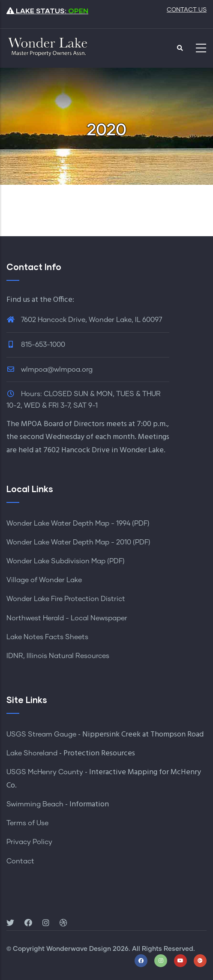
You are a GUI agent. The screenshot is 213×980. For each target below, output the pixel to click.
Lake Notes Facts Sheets (47, 637)
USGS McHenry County (45, 772)
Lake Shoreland (32, 753)
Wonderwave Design (79, 949)
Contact (20, 861)
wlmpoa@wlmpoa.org (49, 370)
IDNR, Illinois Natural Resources (58, 656)
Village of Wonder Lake (44, 580)
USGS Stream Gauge (41, 734)
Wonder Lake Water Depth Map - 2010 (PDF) (78, 542)
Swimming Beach (35, 804)
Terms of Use (27, 823)
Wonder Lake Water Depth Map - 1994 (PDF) (78, 523)
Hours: (31, 394)
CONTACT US (187, 10)
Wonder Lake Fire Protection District (66, 599)
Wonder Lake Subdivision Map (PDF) (66, 561)
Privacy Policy (29, 842)
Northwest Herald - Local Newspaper (67, 618)
